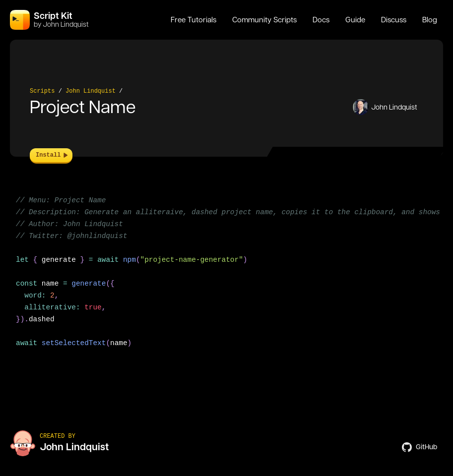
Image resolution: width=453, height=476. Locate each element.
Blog (430, 20)
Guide (355, 20)
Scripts (42, 91)
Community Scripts (264, 20)
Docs (321, 20)
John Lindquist (91, 91)
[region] (226, 278)
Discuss (394, 20)
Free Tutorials (194, 20)
